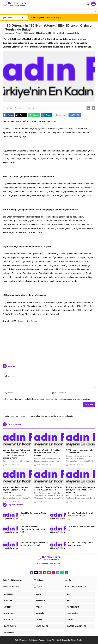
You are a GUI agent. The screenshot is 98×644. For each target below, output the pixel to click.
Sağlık (59, 640)
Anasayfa (10, 33)
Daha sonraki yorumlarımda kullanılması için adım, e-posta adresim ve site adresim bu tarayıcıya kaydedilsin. (48, 399)
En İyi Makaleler (21, 640)
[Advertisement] (49, 342)
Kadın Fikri (51, 640)
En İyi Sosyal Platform (37, 640)
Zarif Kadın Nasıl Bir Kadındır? (82, 527)
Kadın (65, 640)
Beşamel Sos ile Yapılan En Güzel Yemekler (80, 544)
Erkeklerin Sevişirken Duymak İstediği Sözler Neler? (34, 544)
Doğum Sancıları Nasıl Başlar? (47, 18)
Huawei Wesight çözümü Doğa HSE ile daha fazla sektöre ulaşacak (48, 453)
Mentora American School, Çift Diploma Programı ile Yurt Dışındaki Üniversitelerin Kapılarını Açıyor (17, 454)
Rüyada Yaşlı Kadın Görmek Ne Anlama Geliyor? (81, 514)
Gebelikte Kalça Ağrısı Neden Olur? (34, 514)
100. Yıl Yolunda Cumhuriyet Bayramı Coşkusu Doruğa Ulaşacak (15, 490)
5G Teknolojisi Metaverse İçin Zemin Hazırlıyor (80, 452)
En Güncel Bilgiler (75, 640)
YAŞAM (19, 33)
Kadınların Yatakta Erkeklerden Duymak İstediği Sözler (33, 529)
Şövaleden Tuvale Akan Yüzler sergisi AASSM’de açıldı (48, 489)
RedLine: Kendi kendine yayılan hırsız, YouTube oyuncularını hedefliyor (80, 490)
